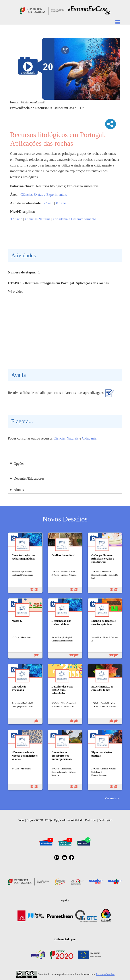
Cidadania (89, 438)
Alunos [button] (19, 490)
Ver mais (111, 798)
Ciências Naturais (38, 219)
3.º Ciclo (16, 219)
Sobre (21, 820)
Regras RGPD (35, 820)
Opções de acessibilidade (69, 820)
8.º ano (61, 203)
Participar (91, 820)
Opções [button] (19, 464)
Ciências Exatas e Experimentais (44, 195)
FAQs (49, 820)
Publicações (105, 820)
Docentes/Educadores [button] (29, 478)
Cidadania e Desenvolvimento (75, 219)
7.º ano (49, 203)
